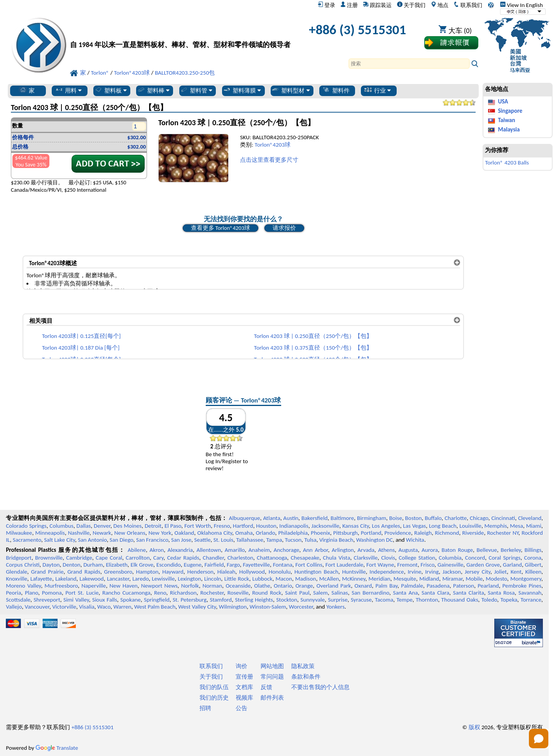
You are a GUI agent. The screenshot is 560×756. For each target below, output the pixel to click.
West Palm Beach (155, 607)
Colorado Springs (26, 526)
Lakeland (66, 579)
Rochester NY (503, 533)
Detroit (153, 526)
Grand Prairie (47, 572)
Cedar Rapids (183, 558)
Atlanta (271, 518)
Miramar (452, 579)
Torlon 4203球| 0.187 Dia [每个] (81, 348)
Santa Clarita (469, 593)
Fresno (222, 526)
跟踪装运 (377, 5)
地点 (440, 5)
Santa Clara (435, 593)
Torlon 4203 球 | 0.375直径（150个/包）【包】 (313, 348)
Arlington (343, 550)
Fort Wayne (380, 565)
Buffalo (433, 518)
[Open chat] (539, 738)
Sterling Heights (254, 600)
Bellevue (487, 550)
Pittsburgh (346, 533)
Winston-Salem (268, 607)
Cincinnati (503, 518)
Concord (475, 558)
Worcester (301, 607)
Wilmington (233, 607)
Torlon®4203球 (273, 145)
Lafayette (41, 579)
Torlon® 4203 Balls (507, 163)
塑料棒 (153, 90)
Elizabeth (117, 565)
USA (503, 101)
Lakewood (92, 579)
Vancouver (37, 607)
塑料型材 (290, 90)
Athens (386, 550)
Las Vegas (414, 526)
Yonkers (335, 607)
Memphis (496, 526)
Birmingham (372, 518)
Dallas (84, 526)
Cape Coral (109, 558)
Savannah (530, 593)
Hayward (173, 572)
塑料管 (196, 90)
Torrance (531, 600)
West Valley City (197, 607)
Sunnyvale (313, 600)
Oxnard (363, 586)
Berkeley (511, 550)
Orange (304, 586)
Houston (266, 526)
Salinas (339, 593)
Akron (157, 550)
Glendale (17, 572)
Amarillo (235, 550)
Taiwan (506, 120)
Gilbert (533, 565)
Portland (371, 533)
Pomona (52, 593)
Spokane (130, 600)
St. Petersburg (190, 600)
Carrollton (138, 558)
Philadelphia (293, 533)
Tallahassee (250, 540)
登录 (326, 5)
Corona (533, 558)
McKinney (354, 579)
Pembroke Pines (522, 586)
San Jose (181, 540)
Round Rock (267, 593)
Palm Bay (386, 586)
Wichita (415, 540)
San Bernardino (370, 593)
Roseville (238, 593)
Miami (534, 526)
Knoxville (17, 579)
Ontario (283, 586)
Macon (284, 579)
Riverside (473, 533)
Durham (93, 565)
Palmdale (412, 586)
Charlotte (456, 518)
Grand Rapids (84, 572)
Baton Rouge (457, 550)
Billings (533, 550)
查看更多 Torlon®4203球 (221, 228)
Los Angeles (386, 526)
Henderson (200, 572)
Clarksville (366, 558)
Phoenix (320, 533)
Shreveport (47, 600)
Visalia (87, 607)
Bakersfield (314, 518)
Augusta (408, 550)
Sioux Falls (105, 600)
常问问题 (272, 677)
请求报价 (284, 228)
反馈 (266, 687)
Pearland (488, 586)
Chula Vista (336, 558)
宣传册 (244, 677)
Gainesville (450, 565)
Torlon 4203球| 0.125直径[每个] (81, 336)
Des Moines (128, 526)
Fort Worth (198, 526)
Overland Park (334, 586)
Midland (429, 579)
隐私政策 (303, 666)
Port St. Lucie (82, 593)
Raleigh (423, 533)
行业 (377, 90)
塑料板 (110, 90)
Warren (122, 607)
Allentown (209, 550)
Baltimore (342, 518)
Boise (396, 518)
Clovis (388, 558)
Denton (72, 565)
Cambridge (79, 558)
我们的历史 (214, 698)
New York (160, 533)
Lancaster (118, 579)
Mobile (474, 579)
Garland (512, 565)
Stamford (221, 600)
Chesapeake (305, 558)
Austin (291, 518)
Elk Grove (142, 565)
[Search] (409, 64)
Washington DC (374, 540)
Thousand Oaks (460, 600)
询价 (241, 666)
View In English (521, 5)
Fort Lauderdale (345, 565)
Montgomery (526, 579)
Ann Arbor (315, 550)
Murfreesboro (61, 586)
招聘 (205, 708)
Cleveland (530, 518)
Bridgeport (19, 558)
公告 (241, 708)
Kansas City (355, 526)
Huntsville (354, 572)
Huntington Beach (316, 572)
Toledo (489, 600)
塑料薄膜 (242, 90)
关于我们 (411, 5)
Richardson (183, 593)
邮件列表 (272, 698)
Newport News (159, 586)
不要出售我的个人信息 (320, 687)
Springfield (157, 600)
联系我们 (468, 5)
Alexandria (180, 550)
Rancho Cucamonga (126, 593)
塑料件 (336, 90)
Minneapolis (50, 533)
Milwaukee (19, 533)
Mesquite (405, 579)
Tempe (404, 600)
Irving (432, 572)
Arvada (366, 550)
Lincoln (213, 579)
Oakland (184, 533)
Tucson (293, 540)
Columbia (450, 558)
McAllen (329, 579)
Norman (213, 586)
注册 (349, 5)
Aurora (430, 550)
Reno (160, 593)
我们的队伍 (214, 687)
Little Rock (237, 579)
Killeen (533, 572)
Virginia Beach (336, 540)
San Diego (122, 540)
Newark (102, 533)
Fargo (233, 565)
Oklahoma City (215, 533)
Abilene (137, 550)
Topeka (509, 600)
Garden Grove (483, 565)
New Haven (124, 586)
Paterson (464, 586)
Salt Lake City (59, 540)
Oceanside (238, 586)
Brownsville (49, 558)
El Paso (173, 526)
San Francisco (152, 540)
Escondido (169, 565)
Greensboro (118, 572)
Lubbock (262, 579)
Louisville (470, 526)
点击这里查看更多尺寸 (269, 160)
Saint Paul (297, 593)
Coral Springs (504, 558)
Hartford (243, 526)
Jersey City (478, 572)
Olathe (262, 586)
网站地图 (272, 666)
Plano (31, 593)
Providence (398, 533)
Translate (57, 748)
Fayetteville (257, 565)
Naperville (94, 586)
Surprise (338, 600)
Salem (320, 593)
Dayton (51, 565)
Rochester (212, 593)
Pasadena (438, 586)
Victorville (64, 607)
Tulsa (311, 540)
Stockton (287, 600)
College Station (417, 558)
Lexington (189, 579)
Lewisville (163, 579)
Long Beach (443, 526)
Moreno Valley (23, 586)
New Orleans (130, 533)
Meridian (380, 579)
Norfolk (190, 586)
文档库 (244, 687)
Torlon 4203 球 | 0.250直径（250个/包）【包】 (313, 336)
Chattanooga (272, 558)
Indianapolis (294, 526)
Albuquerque (244, 518)
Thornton (427, 600)
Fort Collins (309, 565)
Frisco (428, 565)
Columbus (61, 526)
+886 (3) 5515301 (357, 30)
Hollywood (252, 572)
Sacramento (27, 540)
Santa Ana (405, 593)
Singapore (510, 111)
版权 (474, 727)
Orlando (266, 533)
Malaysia (509, 129)
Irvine (414, 572)
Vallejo (14, 607)
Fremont (407, 565)
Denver (102, 526)
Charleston (240, 558)
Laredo (140, 579)
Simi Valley (76, 600)
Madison (306, 579)
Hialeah (227, 572)
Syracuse (361, 600)
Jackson (452, 572)
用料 (68, 90)
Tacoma (384, 600)
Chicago (479, 518)
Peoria (13, 593)
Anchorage (287, 550)
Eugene (193, 565)
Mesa (516, 526)
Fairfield (214, 565)
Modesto (496, 579)
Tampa (274, 540)
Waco (104, 607)
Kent (516, 572)
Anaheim (259, 550)
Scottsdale (18, 600)
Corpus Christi (23, 565)
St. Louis (223, 540)
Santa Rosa (501, 593)
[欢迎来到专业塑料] (180, 32)
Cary (158, 558)
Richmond (447, 533)
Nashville (79, 533)
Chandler (213, 558)
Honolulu (280, 572)
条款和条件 (306, 677)
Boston (414, 518)
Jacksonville (325, 526)
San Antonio (92, 540)
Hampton (147, 572)
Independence (387, 572)
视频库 (244, 698)
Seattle (202, 540)
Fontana (283, 565)
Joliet (500, 572)
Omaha (244, 533)
